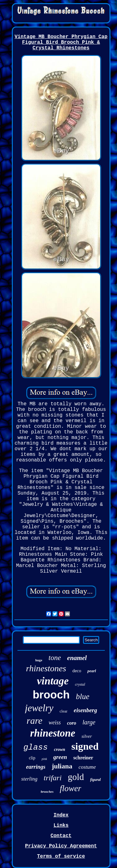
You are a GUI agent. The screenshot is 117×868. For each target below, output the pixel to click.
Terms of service (61, 856)
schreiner (83, 758)
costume (87, 767)
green (60, 757)
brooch (51, 695)
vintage (53, 681)
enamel (77, 658)
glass (36, 747)
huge (39, 660)
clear (63, 711)
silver (87, 736)
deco (77, 671)
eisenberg (85, 710)
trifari (53, 778)
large (89, 722)
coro (72, 723)
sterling (29, 779)
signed (85, 746)
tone (55, 658)
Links (61, 826)
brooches (47, 792)
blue (83, 696)
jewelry (39, 708)
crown (60, 750)
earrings (36, 767)
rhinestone (53, 733)
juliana (62, 766)
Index (61, 815)
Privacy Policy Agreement (61, 846)
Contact (61, 836)
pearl (92, 671)
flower (70, 788)
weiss (55, 723)
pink (44, 759)
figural (95, 780)
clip (32, 758)
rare (34, 720)
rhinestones (46, 668)
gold (76, 777)
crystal (80, 684)
